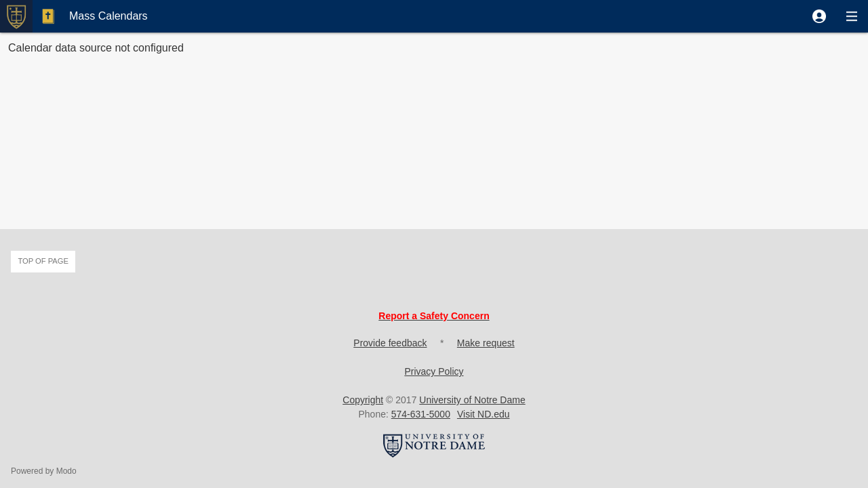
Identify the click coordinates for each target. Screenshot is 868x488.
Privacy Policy (434, 371)
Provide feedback (390, 343)
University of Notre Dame (472, 400)
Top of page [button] (43, 261)
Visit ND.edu (484, 414)
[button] (819, 16)
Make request (486, 343)
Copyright (363, 400)
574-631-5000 (421, 414)
